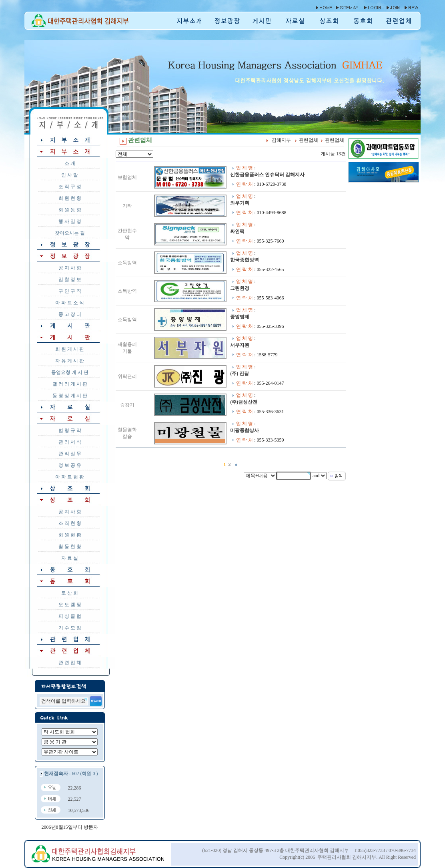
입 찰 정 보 (70, 279)
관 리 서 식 (70, 442)
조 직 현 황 (70, 523)
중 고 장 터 (70, 314)
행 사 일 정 (70, 221)
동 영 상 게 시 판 (70, 396)
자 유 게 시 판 (70, 361)
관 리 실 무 (70, 454)
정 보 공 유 (70, 465)
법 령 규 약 (70, 430)
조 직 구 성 (70, 187)
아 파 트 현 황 (70, 477)
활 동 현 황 (70, 547)
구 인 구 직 (70, 291)
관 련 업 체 (70, 663)
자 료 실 (70, 558)
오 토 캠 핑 (70, 605)
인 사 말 (70, 175)
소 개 (70, 163)
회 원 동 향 (70, 210)
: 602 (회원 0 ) (71, 774)
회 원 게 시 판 (70, 349)
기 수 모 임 (70, 628)
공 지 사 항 (70, 268)
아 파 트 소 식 (70, 303)
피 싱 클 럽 (70, 616)
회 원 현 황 (70, 198)
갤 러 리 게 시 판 (70, 384)
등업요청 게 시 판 (70, 372)
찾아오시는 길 (70, 233)
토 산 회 (70, 593)
